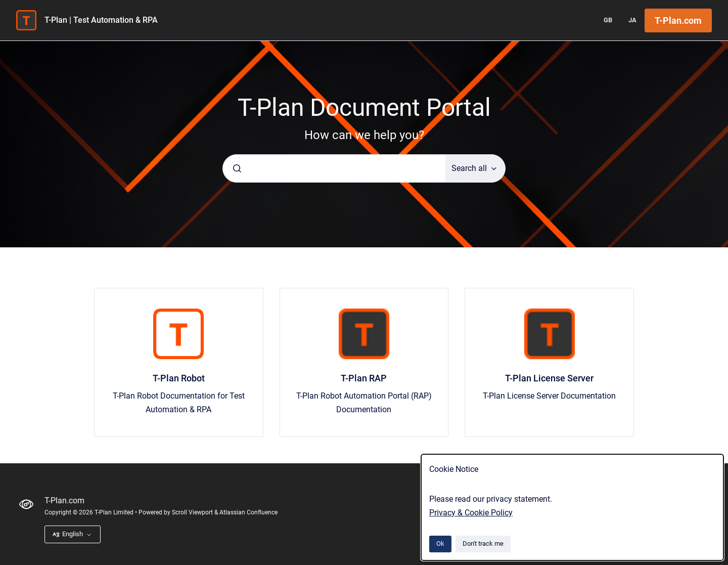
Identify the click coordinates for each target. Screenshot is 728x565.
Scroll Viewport (193, 512)
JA (632, 20)
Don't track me (483, 544)
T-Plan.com (678, 20)
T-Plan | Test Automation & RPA (101, 20)
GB (608, 20)
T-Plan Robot (179, 378)
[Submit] (237, 168)
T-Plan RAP (364, 378)
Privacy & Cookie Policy (471, 513)
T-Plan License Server (549, 378)
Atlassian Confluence (248, 512)
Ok (440, 544)
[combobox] (334, 168)
